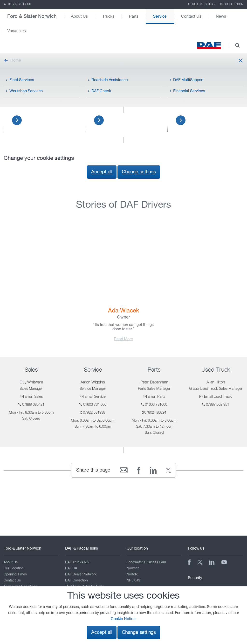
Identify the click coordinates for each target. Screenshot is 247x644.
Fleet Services (20, 80)
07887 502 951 (218, 405)
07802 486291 (155, 413)
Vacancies (17, 31)
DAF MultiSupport (187, 80)
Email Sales (34, 397)
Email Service (95, 397)
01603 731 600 (17, 4)
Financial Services (187, 91)
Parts (134, 16)
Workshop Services (24, 91)
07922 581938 (94, 413)
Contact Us (191, 16)
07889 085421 (33, 405)
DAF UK (71, 568)
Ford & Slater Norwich (32, 16)
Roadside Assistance (108, 80)
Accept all (102, 172)
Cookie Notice (123, 619)
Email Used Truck (218, 397)
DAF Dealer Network (81, 574)
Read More (123, 339)
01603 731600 (156, 405)
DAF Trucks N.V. (78, 562)
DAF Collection (231, 4)
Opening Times (15, 574)
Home (12, 61)
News (221, 16)
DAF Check (99, 91)
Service (160, 16)
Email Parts (156, 397)
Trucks (108, 16)
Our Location (14, 568)
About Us (79, 16)
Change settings (139, 172)
